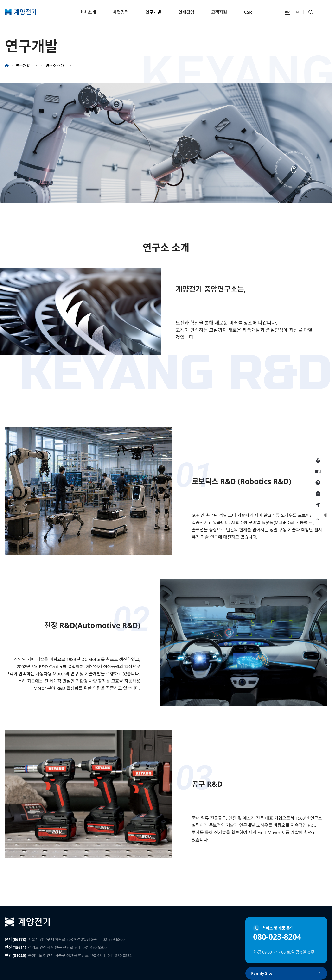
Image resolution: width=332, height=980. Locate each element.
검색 (311, 12)
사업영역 (121, 12)
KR (287, 12)
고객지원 (219, 12)
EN (296, 12)
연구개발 (153, 12)
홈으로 (7, 66)
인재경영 (186, 12)
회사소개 (88, 12)
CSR (248, 12)
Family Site (264, 974)
